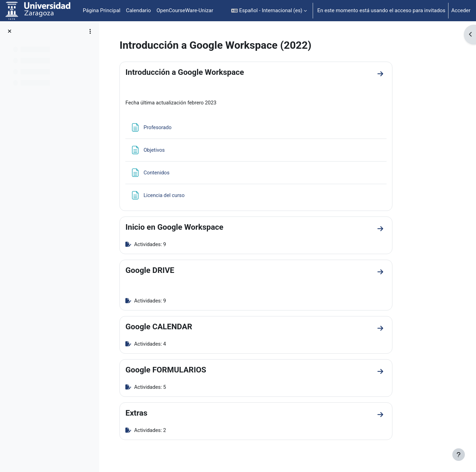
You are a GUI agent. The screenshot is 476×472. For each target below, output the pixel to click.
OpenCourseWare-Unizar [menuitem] (185, 10)
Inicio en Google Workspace (200, 227)
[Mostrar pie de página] (459, 455)
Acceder (461, 10)
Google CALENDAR (185, 328)
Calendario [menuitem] (139, 10)
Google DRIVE (176, 271)
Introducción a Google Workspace (211, 72)
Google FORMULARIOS (192, 371)
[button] (269, 11)
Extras (162, 414)
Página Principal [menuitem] (102, 10)
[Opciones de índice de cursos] (90, 31)
